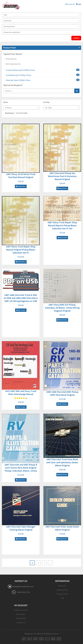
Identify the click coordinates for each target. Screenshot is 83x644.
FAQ (62, 598)
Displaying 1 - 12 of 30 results (16, 113)
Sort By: (46, 102)
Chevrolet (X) (11, 59)
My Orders (21, 614)
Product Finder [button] (10, 48)
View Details (21, 186)
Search (76, 38)
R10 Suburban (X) (13, 64)
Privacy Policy (62, 594)
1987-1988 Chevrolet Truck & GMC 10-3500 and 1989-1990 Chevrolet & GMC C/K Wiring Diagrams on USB (21, 298)
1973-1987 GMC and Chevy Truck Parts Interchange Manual (21, 393)
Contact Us (21, 622)
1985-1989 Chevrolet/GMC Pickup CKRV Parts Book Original (62, 393)
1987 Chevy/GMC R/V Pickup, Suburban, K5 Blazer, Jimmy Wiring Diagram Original (62, 308)
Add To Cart (62, 238)
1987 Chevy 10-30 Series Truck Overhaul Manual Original (21, 176)
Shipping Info (62, 590)
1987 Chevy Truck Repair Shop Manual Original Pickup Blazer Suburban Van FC (21, 250)
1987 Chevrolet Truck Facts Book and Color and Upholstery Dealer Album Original (62, 462)
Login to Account (21, 610)
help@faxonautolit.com (23, 586)
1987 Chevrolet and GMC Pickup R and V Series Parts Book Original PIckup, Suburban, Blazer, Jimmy (21, 468)
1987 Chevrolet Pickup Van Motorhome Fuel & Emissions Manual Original (62, 176)
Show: (6, 102)
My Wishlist (21, 618)
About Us (62, 586)
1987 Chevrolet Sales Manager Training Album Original (21, 528)
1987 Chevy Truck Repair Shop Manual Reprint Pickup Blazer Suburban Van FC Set (62, 225)
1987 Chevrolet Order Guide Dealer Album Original (62, 528)
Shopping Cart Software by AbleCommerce (41, 634)
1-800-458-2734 (23, 592)
